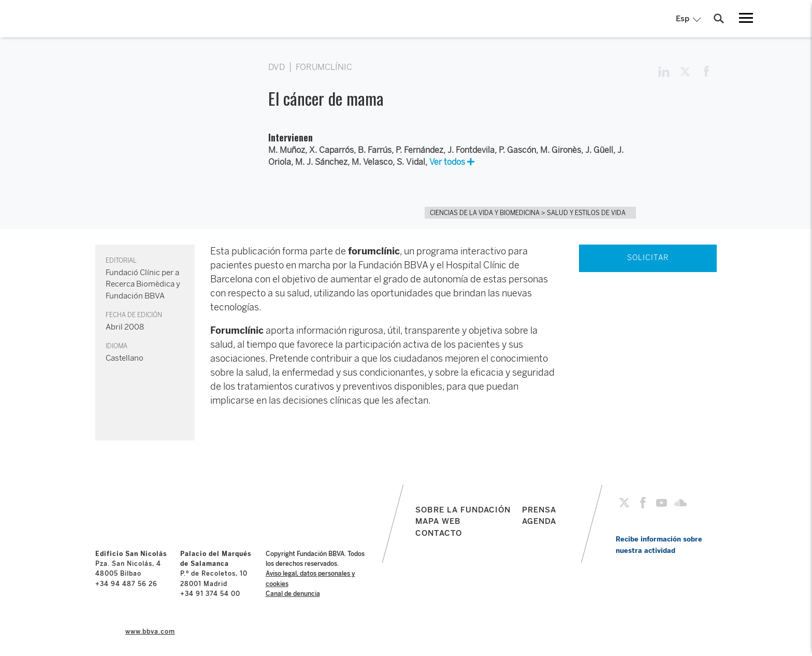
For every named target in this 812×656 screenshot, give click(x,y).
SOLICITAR (648, 258)
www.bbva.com (150, 632)
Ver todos (452, 162)
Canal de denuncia (293, 594)
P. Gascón (517, 150)
